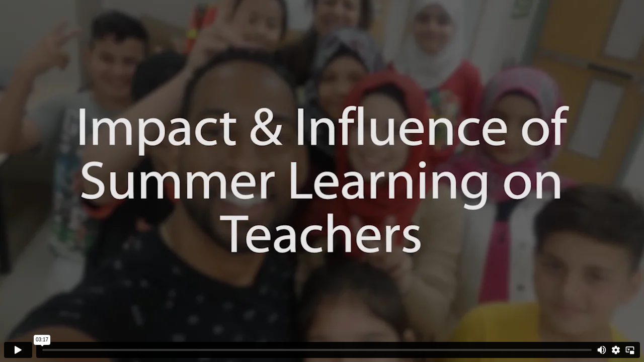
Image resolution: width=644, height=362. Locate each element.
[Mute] (602, 350)
